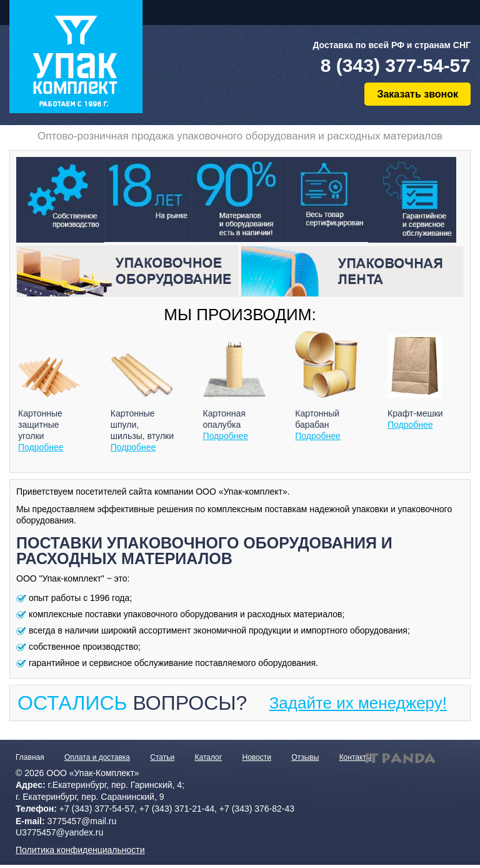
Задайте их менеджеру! (358, 703)
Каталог (209, 757)
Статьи (162, 757)
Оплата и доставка (97, 757)
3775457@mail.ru (82, 821)
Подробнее (41, 447)
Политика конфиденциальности (80, 850)
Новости (257, 757)
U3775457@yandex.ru (59, 832)
